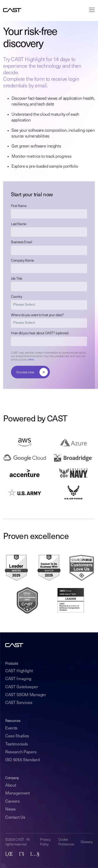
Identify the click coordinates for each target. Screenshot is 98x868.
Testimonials (17, 744)
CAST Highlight (19, 671)
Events (11, 728)
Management (18, 793)
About (11, 786)
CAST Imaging (18, 679)
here (31, 360)
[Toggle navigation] (90, 10)
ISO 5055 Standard (22, 760)
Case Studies (17, 736)
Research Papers (21, 752)
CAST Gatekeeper (22, 687)
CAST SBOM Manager (26, 695)
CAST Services (19, 703)
